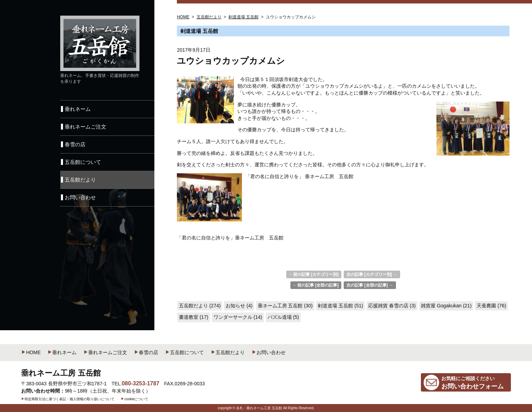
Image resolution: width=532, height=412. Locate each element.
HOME (31, 352)
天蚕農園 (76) (491, 306)
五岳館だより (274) (200, 306)
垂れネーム (62, 352)
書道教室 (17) (194, 317)
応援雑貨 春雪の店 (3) (392, 306)
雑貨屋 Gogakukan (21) (446, 306)
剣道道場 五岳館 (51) (340, 306)
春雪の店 (146, 352)
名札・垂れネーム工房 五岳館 (259, 408)
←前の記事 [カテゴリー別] (314, 274)
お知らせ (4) (239, 306)
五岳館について (184, 352)
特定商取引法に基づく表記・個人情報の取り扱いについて (68, 399)
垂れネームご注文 (105, 352)
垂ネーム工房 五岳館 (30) (285, 306)
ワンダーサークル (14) (238, 317)
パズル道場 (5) (283, 317)
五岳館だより (228, 352)
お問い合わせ (269, 352)
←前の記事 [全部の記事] (316, 285)
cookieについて (134, 399)
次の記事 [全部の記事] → (370, 285)
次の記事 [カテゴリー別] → (372, 274)
